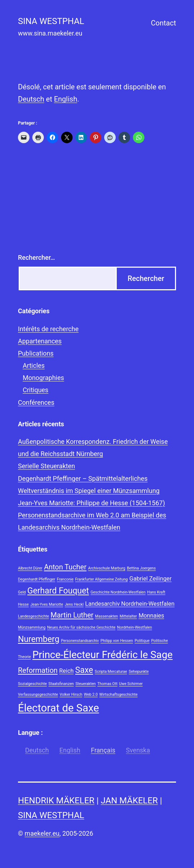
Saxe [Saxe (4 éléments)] (84, 670)
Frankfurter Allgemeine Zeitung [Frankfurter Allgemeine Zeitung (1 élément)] (101, 579)
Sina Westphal (51, 815)
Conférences (36, 402)
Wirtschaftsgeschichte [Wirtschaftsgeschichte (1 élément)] (118, 695)
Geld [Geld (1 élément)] (22, 592)
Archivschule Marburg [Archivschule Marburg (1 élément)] (107, 568)
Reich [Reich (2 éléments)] (66, 671)
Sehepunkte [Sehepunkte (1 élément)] (139, 672)
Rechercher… (36, 257)
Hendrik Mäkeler (56, 801)
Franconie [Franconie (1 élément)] (65, 579)
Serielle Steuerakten (47, 466)
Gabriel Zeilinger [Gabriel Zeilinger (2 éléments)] (150, 579)
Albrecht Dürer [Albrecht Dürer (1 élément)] (30, 568)
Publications (36, 353)
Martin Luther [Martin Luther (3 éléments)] (72, 615)
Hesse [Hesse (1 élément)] (23, 604)
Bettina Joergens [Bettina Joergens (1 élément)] (141, 568)
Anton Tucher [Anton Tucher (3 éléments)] (65, 567)
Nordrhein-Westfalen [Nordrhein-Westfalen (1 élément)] (135, 627)
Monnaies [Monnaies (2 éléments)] (151, 616)
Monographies (43, 378)
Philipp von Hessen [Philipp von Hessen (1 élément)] (117, 641)
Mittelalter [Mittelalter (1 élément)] (128, 616)
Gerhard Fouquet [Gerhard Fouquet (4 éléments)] (58, 591)
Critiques (35, 390)
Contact (163, 23)
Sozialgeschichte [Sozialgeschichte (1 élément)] (32, 684)
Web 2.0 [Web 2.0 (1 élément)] (91, 695)
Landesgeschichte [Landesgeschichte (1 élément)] (33, 616)
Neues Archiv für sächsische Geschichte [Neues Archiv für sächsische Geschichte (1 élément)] (81, 627)
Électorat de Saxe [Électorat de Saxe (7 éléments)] (58, 708)
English (66, 99)
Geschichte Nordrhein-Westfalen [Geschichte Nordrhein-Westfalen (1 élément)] (118, 592)
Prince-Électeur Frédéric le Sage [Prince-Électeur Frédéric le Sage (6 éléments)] (102, 655)
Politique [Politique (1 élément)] (142, 641)
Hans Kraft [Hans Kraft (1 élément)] (156, 592)
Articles (34, 365)
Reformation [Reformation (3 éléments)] (38, 670)
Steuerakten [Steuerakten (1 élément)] (86, 684)
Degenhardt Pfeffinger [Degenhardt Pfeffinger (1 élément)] (37, 579)
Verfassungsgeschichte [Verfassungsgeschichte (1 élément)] (38, 695)
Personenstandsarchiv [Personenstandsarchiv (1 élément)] (80, 641)
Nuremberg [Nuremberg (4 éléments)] (39, 639)
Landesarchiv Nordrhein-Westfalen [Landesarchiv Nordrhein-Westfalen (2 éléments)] (130, 604)
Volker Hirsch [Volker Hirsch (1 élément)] (71, 695)
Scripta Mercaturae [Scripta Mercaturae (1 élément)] (111, 672)
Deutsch (31, 99)
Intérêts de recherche (48, 329)
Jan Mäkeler (130, 801)
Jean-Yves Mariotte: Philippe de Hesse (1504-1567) (91, 503)
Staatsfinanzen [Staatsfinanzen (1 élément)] (61, 684)
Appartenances (40, 341)
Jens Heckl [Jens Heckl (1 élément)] (74, 604)
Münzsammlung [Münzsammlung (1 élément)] (32, 627)
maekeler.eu (42, 833)
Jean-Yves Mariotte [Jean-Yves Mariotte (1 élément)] (47, 604)
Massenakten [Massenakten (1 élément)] (107, 616)
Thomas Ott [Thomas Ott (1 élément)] (107, 684)
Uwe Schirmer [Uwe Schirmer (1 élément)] (131, 684)
